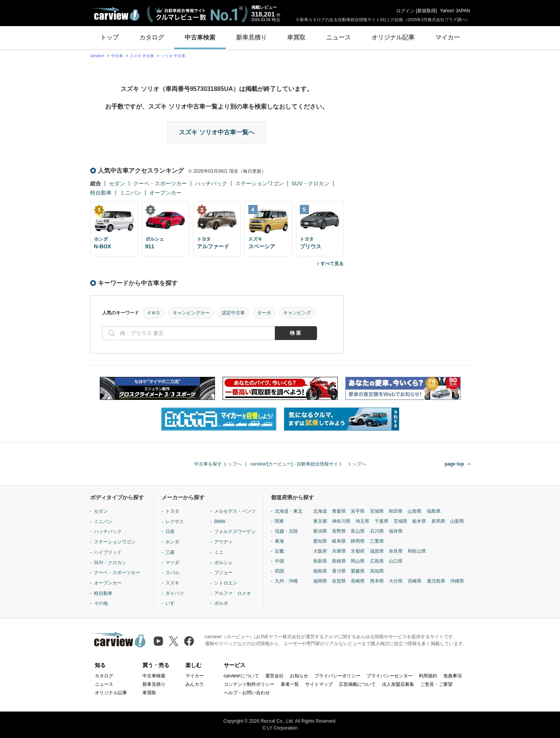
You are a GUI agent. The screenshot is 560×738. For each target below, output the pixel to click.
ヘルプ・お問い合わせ (247, 693)
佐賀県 (339, 581)
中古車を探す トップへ (218, 464)
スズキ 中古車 (142, 56)
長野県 (339, 531)
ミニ (219, 552)
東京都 (320, 521)
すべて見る (332, 264)
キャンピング (297, 313)
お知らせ (299, 676)
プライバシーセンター (390, 676)
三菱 (170, 552)
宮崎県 (415, 581)
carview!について (241, 676)
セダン (117, 183)
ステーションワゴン (259, 183)
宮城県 (377, 511)
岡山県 (358, 561)
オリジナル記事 (393, 37)
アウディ (223, 542)
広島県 (377, 561)
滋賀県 (377, 551)
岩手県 (358, 511)
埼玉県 (362, 521)
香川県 (339, 571)
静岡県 (358, 541)
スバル (172, 573)
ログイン (405, 11)
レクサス (175, 522)
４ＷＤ (154, 313)
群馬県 (438, 521)
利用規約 (428, 676)
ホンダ (172, 542)
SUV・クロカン (311, 183)
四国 (279, 571)
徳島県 (320, 571)
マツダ (172, 563)
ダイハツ (175, 593)
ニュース (339, 37)
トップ (109, 37)
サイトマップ (319, 684)
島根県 (339, 561)
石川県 (377, 531)
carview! (97, 56)
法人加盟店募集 (398, 684)
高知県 (377, 571)
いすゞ (172, 603)
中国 (279, 561)
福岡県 (320, 581)
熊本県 (377, 581)
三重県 (377, 541)
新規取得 (426, 11)
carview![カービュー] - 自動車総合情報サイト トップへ (308, 464)
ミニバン (131, 193)
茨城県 (400, 521)
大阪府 (320, 551)
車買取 (296, 37)
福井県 (396, 531)
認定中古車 (233, 313)
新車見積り (251, 37)
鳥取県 (320, 561)
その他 (101, 603)
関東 (279, 521)
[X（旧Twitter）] (174, 641)
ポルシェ (223, 563)
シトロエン (226, 583)
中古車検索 (200, 37)
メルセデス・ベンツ (235, 511)
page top (454, 464)
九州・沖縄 (286, 581)
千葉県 (382, 521)
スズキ (172, 583)
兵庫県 (339, 551)
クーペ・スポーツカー (160, 183)
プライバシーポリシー (337, 676)
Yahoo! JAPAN (455, 11)
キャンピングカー (191, 313)
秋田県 (396, 511)
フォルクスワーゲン (235, 532)
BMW (220, 522)
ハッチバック (211, 183)
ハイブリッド (108, 552)
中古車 (117, 56)
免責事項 (453, 676)
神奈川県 (341, 521)
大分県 (396, 581)
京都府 (358, 551)
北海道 (320, 511)
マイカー (448, 37)
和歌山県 (417, 551)
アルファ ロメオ (233, 593)
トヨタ (172, 511)
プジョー (223, 573)
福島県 (434, 511)
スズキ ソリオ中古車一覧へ (216, 132)
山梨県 (457, 521)
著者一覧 (290, 684)
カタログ (152, 37)
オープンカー (165, 193)
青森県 (339, 511)
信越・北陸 (286, 531)
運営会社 (274, 676)
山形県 (415, 511)
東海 (279, 541)
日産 (170, 532)
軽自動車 (101, 193)
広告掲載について (357, 684)
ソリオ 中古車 (173, 56)
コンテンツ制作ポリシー (249, 684)
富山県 (358, 531)
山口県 (396, 561)
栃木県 (419, 521)
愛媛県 (358, 571)
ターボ (264, 313)
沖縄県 (457, 581)
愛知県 (320, 541)
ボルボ (221, 603)
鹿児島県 (436, 581)
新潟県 (320, 531)
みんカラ (195, 684)
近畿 (279, 551)
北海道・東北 (289, 511)
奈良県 (396, 551)
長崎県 (358, 581)
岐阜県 (339, 541)
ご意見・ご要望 (436, 684)
